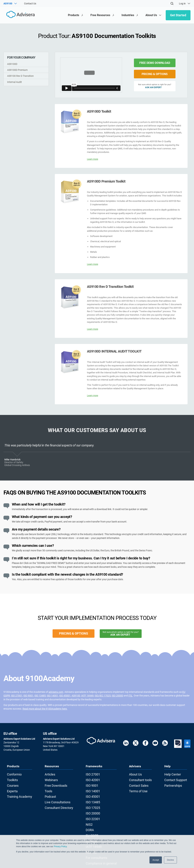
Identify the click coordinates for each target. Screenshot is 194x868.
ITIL (130, 696)
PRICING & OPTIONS (155, 74)
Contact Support (178, 779)
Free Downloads (55, 783)
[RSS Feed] (165, 744)
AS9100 (76, 696)
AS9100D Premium (17, 70)
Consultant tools (140, 779)
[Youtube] (155, 744)
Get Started (178, 15)
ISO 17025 (94, 802)
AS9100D (12, 64)
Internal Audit (14, 82)
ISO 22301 (94, 811)
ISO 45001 (65, 696)
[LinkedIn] (126, 744)
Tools (49, 788)
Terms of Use (138, 788)
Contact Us (30, 3)
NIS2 (91, 816)
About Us (136, 774)
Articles (50, 774)
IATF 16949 (87, 696)
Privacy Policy (60, 846)
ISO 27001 (17, 696)
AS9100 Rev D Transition (20, 76)
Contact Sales (139, 783)
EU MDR (92, 830)
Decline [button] (170, 860)
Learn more (93, 159)
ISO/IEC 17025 (103, 696)
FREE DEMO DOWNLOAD (155, 63)
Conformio (13, 774)
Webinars (51, 779)
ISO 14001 (52, 696)
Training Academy (17, 793)
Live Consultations (56, 797)
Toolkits (11, 779)
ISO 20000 (117, 696)
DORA (91, 821)
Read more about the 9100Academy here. (45, 709)
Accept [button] (156, 860)
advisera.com (56, 692)
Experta (11, 788)
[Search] (172, 3)
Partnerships (176, 783)
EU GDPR (93, 825)
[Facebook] (145, 744)
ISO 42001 (94, 779)
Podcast (51, 793)
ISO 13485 (40, 696)
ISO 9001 (28, 696)
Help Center (175, 774)
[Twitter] (136, 744)
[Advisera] (19, 15)
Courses (11, 783)
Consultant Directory (57, 802)
